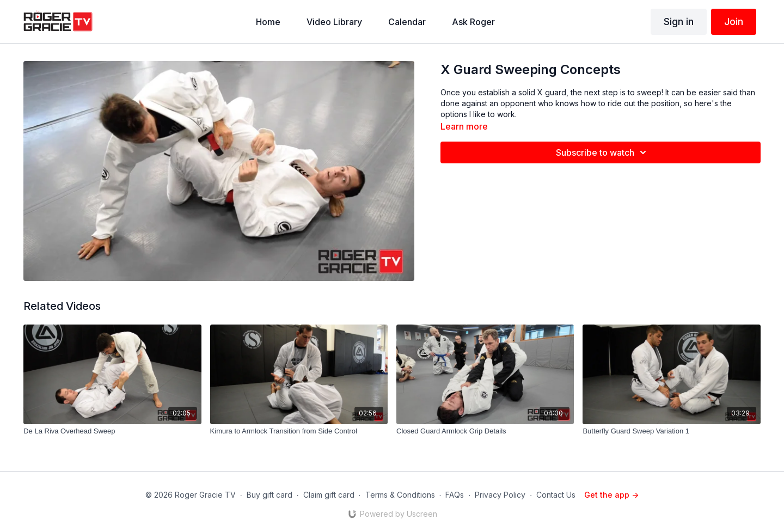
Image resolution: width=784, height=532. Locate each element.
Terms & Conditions (400, 495)
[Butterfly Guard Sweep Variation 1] (671, 431)
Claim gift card (329, 495)
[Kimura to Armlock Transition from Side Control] (299, 431)
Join (734, 22)
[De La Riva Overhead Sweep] (112, 431)
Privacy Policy (500, 495)
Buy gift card (269, 495)
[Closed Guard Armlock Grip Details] (485, 431)
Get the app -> (611, 495)
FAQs (455, 495)
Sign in (679, 22)
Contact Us (556, 495)
